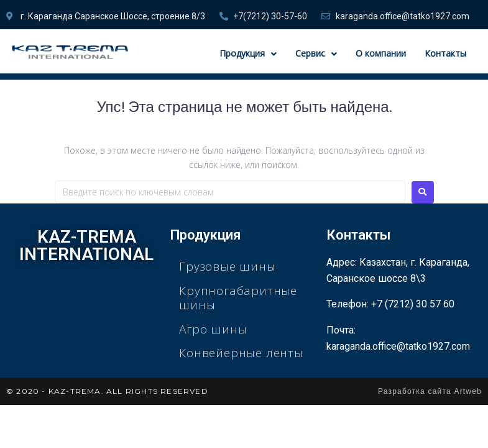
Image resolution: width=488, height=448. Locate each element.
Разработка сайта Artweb (430, 391)
